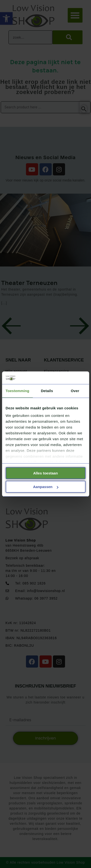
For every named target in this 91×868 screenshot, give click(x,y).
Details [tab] (47, 391)
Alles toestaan (46, 473)
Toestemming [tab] (17, 391)
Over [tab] (75, 391)
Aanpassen (46, 487)
